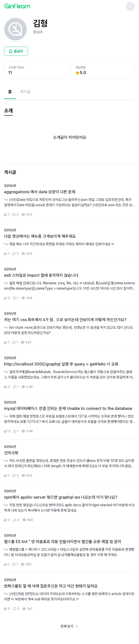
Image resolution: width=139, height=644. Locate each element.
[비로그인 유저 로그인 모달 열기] (16, 51)
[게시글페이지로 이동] (25, 92)
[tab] (8, 111)
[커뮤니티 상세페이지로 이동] (69, 200)
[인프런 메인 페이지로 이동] (29, 6)
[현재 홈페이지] (10, 92)
